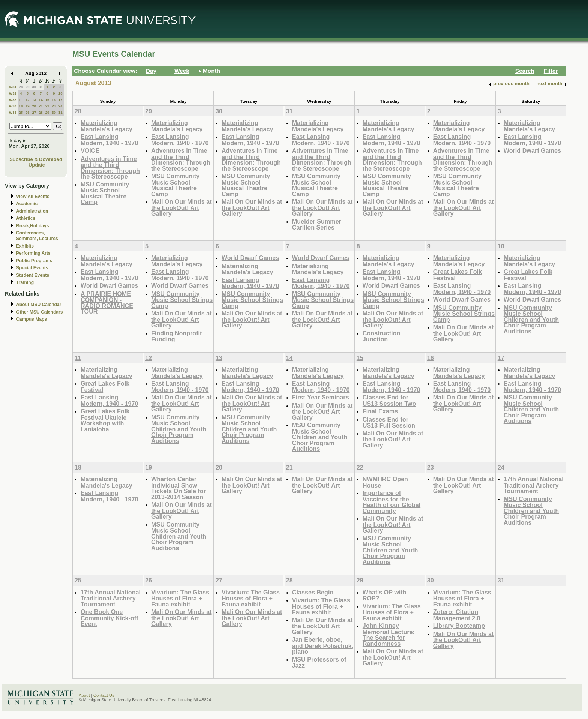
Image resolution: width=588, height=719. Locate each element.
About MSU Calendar (39, 305)
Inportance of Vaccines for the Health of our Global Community (391, 502)
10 (61, 93)
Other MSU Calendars (40, 312)
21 (41, 106)
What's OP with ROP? (385, 595)
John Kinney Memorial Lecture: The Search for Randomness (389, 635)
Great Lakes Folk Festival (457, 275)
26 (28, 112)
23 (54, 106)
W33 (13, 100)
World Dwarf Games (532, 150)
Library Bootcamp (459, 626)
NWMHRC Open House (385, 482)
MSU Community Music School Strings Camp (182, 300)
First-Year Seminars (321, 397)
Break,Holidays (33, 226)
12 (28, 100)
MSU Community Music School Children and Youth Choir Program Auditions (531, 319)
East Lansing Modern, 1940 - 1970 (109, 140)
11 (21, 100)
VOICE (90, 150)
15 (47, 100)
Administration (32, 211)
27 (34, 112)
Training (25, 282)
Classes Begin (313, 592)
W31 (13, 87)
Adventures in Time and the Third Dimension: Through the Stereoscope (110, 168)
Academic (27, 204)
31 (41, 87)
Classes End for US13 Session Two (389, 400)
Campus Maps (31, 319)
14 (41, 100)
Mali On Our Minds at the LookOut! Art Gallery (181, 207)
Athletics (26, 218)
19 (28, 106)
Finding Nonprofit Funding (177, 336)
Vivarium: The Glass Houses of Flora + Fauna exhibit (180, 598)
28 (21, 87)
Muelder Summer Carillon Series (317, 224)
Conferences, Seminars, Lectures (37, 236)
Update (37, 165)
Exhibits (25, 246)
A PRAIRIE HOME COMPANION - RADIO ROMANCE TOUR (107, 303)
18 (21, 106)
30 (34, 87)
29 (28, 87)
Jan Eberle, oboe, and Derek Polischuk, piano (323, 645)
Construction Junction (382, 336)
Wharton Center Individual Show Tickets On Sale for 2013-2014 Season (178, 488)
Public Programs (34, 261)
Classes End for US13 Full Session (389, 423)
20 (34, 106)
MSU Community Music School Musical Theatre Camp (105, 193)
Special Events (32, 268)
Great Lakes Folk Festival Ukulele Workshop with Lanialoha (105, 420)
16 (54, 100)
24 (61, 106)
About (84, 695)
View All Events (33, 197)
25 (21, 112)
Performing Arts (33, 253)
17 (61, 100)
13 (34, 100)
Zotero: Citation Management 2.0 (457, 615)
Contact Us (104, 695)
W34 (13, 106)
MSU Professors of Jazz (319, 663)
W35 (13, 112)
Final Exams (380, 411)
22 (47, 106)
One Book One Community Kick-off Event (109, 618)
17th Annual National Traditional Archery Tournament (534, 485)
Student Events (33, 275)
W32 (13, 93)
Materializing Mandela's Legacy (106, 126)
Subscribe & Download (36, 159)
